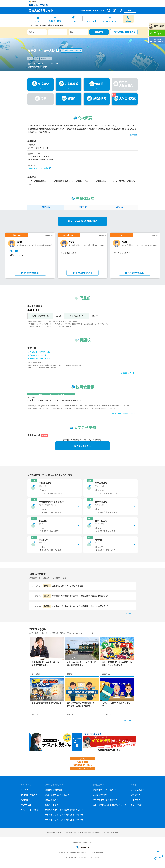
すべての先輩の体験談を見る (84, 221)
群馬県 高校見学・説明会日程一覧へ (123, 414)
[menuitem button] (128, 19)
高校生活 (46, 207)
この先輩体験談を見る (32, 273)
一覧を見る (128, 613)
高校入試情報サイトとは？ (91, 10)
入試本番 (119, 207)
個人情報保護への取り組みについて (78, 853)
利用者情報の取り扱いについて (82, 843)
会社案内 (62, 853)
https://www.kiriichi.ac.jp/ (38, 168)
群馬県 (32, 32)
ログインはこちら (82, 446)
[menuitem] (37, 19)
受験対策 (82, 207)
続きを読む (134, 135)
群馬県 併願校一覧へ (128, 373)
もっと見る (128, 720)
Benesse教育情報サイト (98, 853)
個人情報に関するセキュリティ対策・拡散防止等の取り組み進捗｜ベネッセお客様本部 (82, 832)
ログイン (130, 10)
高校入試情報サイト (41, 10)
